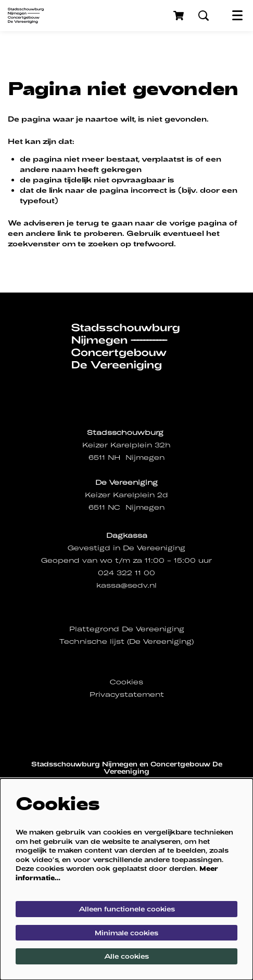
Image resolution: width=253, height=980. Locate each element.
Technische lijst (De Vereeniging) (126, 641)
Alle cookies (126, 956)
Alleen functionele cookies (127, 909)
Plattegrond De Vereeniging (127, 629)
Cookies (126, 682)
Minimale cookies (126, 933)
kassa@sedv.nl (126, 585)
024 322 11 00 (126, 573)
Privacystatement (127, 694)
